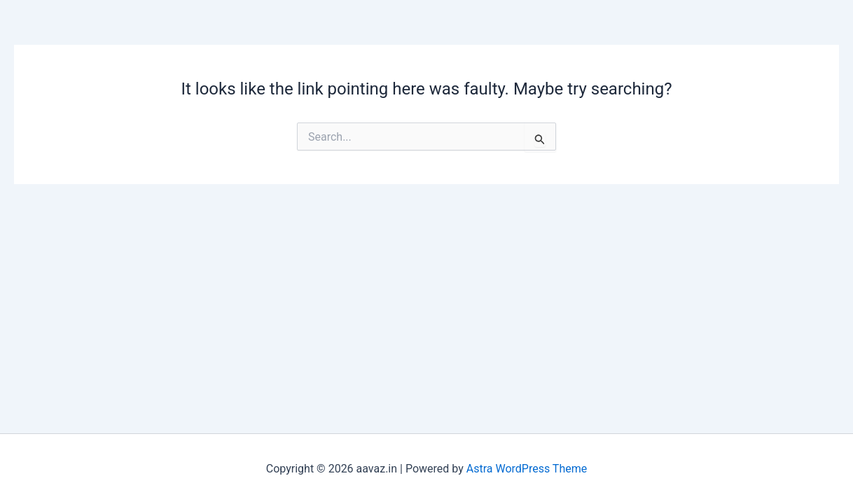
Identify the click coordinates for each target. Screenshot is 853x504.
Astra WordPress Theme (527, 469)
